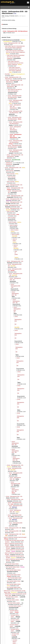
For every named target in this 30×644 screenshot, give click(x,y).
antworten (5, 24)
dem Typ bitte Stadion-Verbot (12, 564)
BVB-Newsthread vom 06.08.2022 (11, 40)
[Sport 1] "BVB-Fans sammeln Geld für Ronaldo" (15, 537)
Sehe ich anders (11, 211)
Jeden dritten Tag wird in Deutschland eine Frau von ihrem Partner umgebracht (16, 57)
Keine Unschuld (10, 171)
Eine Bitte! (7, 74)
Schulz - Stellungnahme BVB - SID (12, 43)
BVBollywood (8, 160)
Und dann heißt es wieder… (12, 597)
